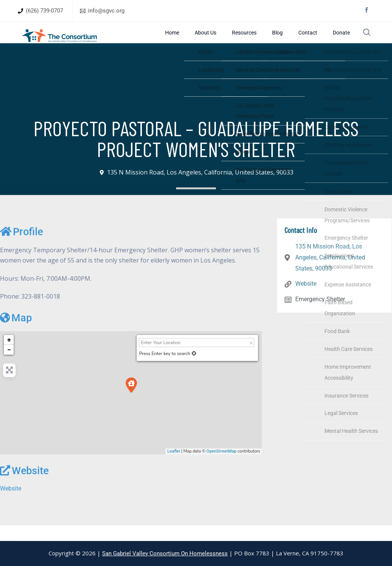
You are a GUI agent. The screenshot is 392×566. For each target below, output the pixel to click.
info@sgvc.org (106, 11)
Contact (315, 40)
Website (24, 486)
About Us (241, 40)
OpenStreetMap (221, 466)
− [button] (9, 365)
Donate (338, 40)
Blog (294, 40)
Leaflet (174, 466)
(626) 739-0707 (44, 11)
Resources (270, 40)
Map (16, 333)
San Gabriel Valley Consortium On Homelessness (165, 553)
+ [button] (9, 355)
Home (217, 40)
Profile (21, 247)
